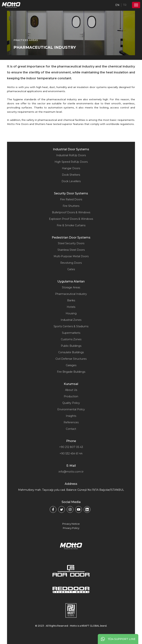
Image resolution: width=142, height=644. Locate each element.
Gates (71, 269)
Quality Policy (71, 403)
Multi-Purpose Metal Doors (71, 256)
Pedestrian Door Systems (71, 237)
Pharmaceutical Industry (71, 294)
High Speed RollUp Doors (71, 162)
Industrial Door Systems (71, 149)
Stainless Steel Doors (71, 250)
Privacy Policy (71, 528)
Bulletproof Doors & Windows (71, 212)
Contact (71, 429)
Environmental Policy (71, 409)
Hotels (71, 307)
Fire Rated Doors (71, 199)
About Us (71, 390)
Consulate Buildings (71, 352)
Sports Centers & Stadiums (71, 326)
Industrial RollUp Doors (71, 155)
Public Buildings (71, 346)
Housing (71, 313)
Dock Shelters (71, 175)
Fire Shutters (71, 206)
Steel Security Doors (71, 243)
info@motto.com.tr (71, 472)
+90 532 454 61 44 (71, 453)
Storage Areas (71, 287)
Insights (71, 416)
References (71, 422)
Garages (71, 365)
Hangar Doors (71, 168)
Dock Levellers (71, 181)
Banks (71, 300)
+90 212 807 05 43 (71, 447)
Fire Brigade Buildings (71, 372)
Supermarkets (71, 333)
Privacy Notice (71, 524)
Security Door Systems (71, 193)
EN (117, 5)
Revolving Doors (71, 263)
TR (125, 5)
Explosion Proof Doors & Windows (71, 219)
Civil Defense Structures (71, 359)
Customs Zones (71, 339)
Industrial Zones (71, 320)
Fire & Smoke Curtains (71, 225)
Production (71, 396)
